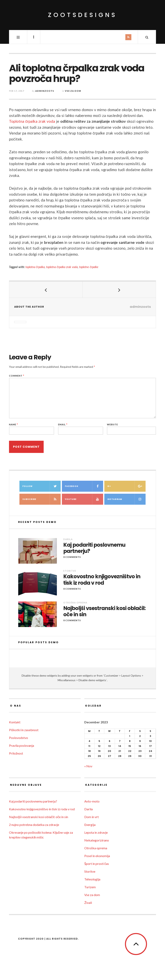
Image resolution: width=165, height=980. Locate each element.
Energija (90, 825)
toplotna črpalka (35, 267)
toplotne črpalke (89, 267)
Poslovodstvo (19, 738)
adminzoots (45, 91)
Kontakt (15, 722)
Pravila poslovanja (22, 745)
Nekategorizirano (97, 840)
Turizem (90, 887)
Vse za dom (73, 91)
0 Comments (72, 557)
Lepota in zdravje (96, 832)
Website (112, 424)
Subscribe (41, 499)
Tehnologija (92, 879)
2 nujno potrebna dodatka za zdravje (34, 825)
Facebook (84, 486)
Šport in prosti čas (97, 864)
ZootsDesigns (82, 15)
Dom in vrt (92, 817)
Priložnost (16, 753)
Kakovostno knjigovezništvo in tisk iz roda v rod (102, 580)
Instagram (126, 499)
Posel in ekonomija (97, 856)
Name (14, 424)
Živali (88, 903)
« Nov (88, 766)
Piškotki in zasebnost (24, 730)
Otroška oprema (75, 603)
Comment (17, 376)
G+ (126, 486)
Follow (41, 486)
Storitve (70, 571)
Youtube (84, 499)
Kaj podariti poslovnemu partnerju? (94, 548)
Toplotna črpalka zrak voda (32, 121)
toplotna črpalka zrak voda (62, 267)
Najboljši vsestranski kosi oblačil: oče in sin (104, 611)
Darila (68, 539)
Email (63, 424)
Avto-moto (92, 801)
